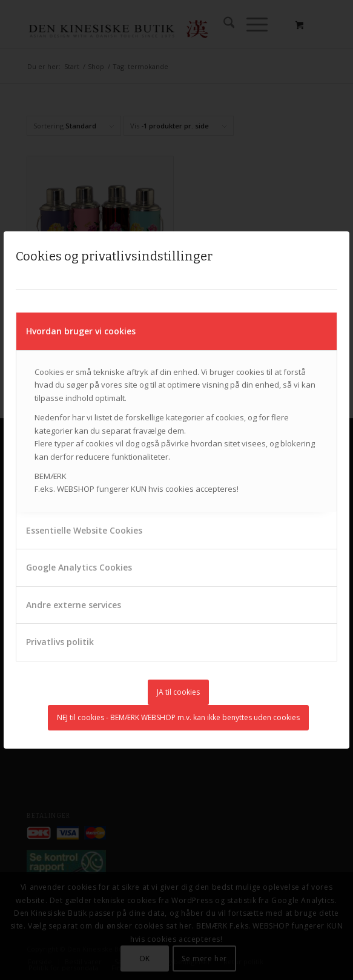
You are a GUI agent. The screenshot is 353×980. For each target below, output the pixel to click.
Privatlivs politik (60, 642)
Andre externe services (74, 605)
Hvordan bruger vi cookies (81, 331)
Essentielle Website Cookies (84, 530)
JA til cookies (178, 692)
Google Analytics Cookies (79, 567)
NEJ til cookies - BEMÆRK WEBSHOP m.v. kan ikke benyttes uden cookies (178, 717)
